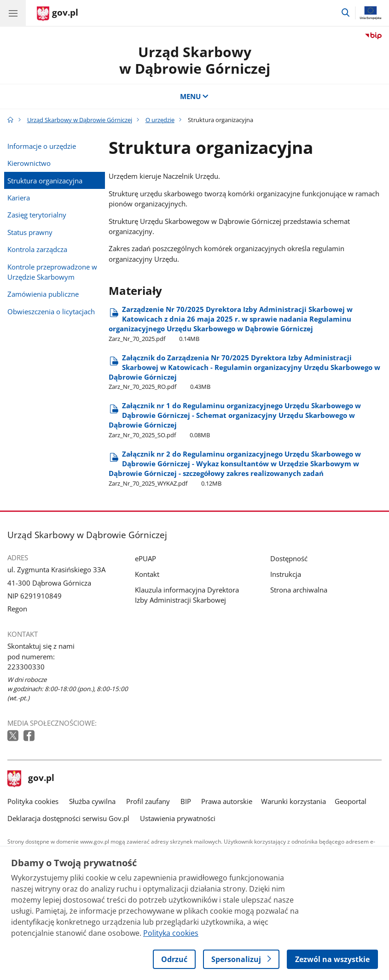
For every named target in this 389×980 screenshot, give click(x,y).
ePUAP (145, 558)
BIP (186, 801)
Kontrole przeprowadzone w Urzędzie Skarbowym (52, 272)
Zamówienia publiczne (43, 294)
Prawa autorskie (227, 801)
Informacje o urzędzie (42, 146)
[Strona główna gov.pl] (58, 14)
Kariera (19, 198)
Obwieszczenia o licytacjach (51, 311)
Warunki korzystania (293, 801)
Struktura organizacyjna (45, 181)
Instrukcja (286, 574)
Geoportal (351, 801)
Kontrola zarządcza (37, 249)
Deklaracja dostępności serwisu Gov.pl (68, 818)
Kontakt (147, 574)
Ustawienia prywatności (178, 818)
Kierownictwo (29, 163)
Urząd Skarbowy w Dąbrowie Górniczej (195, 60)
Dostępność (289, 558)
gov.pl (31, 779)
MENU (194, 96)
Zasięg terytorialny (37, 215)
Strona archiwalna (299, 590)
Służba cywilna (92, 801)
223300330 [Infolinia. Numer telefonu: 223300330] (26, 667)
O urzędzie (160, 120)
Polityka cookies (33, 801)
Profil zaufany (148, 801)
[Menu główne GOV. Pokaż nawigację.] (13, 13)
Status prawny (30, 232)
